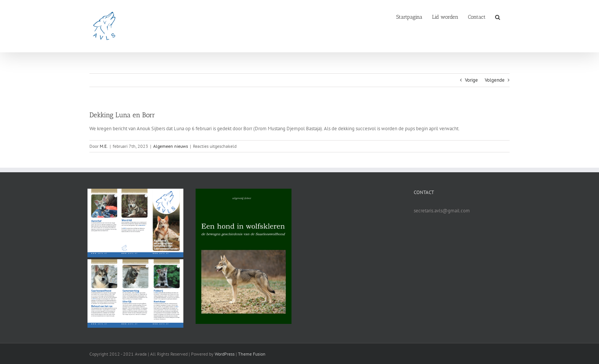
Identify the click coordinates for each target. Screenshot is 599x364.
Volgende (495, 80)
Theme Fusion (252, 354)
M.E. (104, 146)
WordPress (225, 354)
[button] (498, 16)
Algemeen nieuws (171, 146)
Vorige (471, 80)
